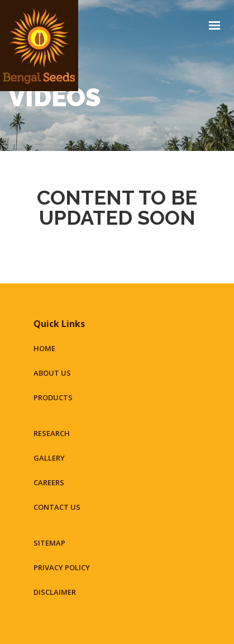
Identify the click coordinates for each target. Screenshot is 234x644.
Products (53, 397)
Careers (49, 482)
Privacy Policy (62, 567)
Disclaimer (55, 592)
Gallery (49, 458)
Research (52, 433)
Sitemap (49, 543)
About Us (52, 373)
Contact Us (57, 507)
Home (44, 348)
